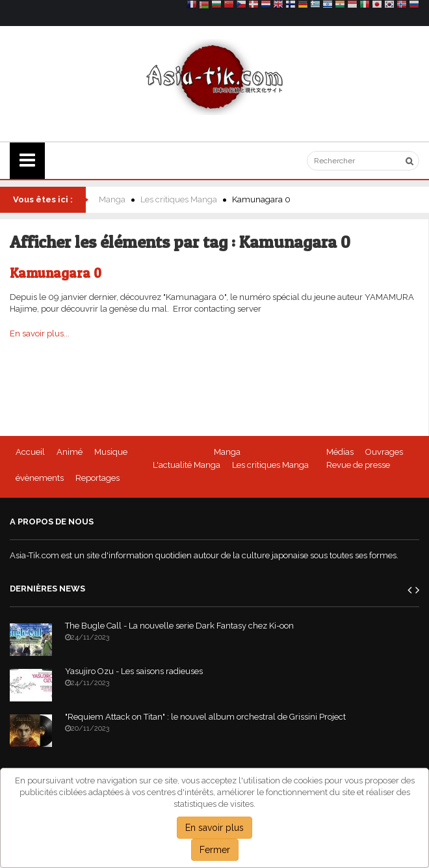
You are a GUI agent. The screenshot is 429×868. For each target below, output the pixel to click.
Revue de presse (358, 465)
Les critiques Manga (179, 199)
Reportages (97, 478)
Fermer (215, 850)
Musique (111, 452)
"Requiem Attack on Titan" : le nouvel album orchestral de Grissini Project (205, 717)
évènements (40, 478)
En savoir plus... (40, 333)
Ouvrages (384, 452)
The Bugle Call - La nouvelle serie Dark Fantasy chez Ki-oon (179, 626)
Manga (112, 199)
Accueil (30, 452)
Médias (340, 452)
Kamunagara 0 (56, 273)
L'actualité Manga (187, 465)
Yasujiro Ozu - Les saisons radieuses (134, 671)
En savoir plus (214, 828)
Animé (70, 452)
